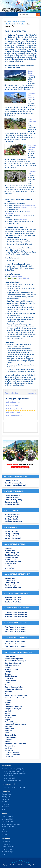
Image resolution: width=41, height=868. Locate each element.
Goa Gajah (23, 219)
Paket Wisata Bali (8, 827)
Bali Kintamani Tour (14, 416)
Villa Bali (5, 829)
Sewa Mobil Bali (7, 819)
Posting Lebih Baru (12, 393)
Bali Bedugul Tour (13, 402)
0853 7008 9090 (9, 776)
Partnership (6, 807)
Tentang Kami (6, 794)
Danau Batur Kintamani (32, 73)
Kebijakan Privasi (7, 849)
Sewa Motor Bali (7, 817)
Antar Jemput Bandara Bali (11, 824)
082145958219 (17, 276)
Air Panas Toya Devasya (27, 207)
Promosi (4, 834)
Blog (3, 809)
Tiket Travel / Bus (8, 822)
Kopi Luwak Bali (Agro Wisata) (32, 147)
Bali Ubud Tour (12, 405)
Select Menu (3, 14)
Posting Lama (31, 393)
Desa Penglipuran (32, 121)
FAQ (3, 854)
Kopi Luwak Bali (25, 215)
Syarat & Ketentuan (8, 847)
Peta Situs (5, 804)
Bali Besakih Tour (13, 412)
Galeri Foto (5, 799)
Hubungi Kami (6, 797)
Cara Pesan (6, 842)
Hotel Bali (5, 832)
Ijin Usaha (5, 802)
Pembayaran (6, 844)
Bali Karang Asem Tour (15, 409)
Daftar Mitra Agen (8, 852)
